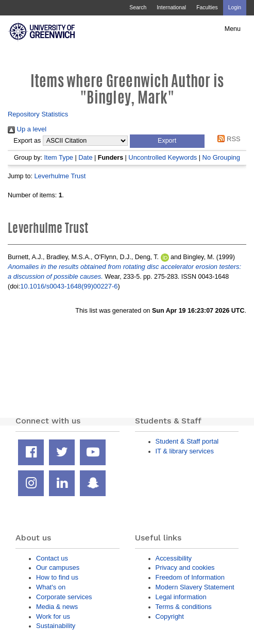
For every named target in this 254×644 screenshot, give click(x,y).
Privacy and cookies (185, 567)
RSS (227, 139)
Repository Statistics (38, 114)
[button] (167, 141)
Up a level (27, 129)
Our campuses (58, 567)
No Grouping (221, 157)
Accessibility (174, 558)
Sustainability (56, 626)
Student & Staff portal (187, 441)
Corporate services (64, 597)
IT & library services (185, 451)
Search (138, 7)
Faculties (207, 7)
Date (85, 157)
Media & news (57, 607)
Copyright (170, 616)
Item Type (58, 157)
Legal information (181, 597)
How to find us (57, 577)
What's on (51, 587)
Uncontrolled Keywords (163, 157)
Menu (233, 29)
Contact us (52, 558)
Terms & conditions (184, 607)
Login (235, 7)
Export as (27, 141)
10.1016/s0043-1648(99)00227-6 (69, 286)
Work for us (53, 616)
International (171, 7)
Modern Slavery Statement (195, 587)
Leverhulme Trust (60, 176)
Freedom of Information (190, 577)
